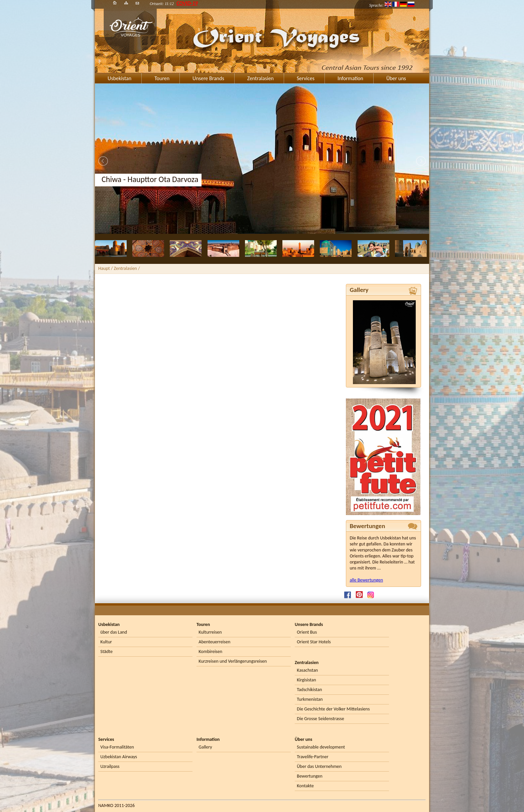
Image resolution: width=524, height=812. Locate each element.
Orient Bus (307, 632)
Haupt (104, 268)
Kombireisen (210, 652)
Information (350, 78)
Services (306, 78)
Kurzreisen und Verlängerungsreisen (233, 661)
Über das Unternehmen (319, 766)
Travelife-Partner (312, 757)
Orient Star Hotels (314, 642)
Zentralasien (260, 78)
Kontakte (305, 786)
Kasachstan (307, 670)
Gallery (205, 747)
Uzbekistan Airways (119, 757)
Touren (162, 78)
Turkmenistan (310, 699)
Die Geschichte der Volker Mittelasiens (333, 709)
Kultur (106, 642)
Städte (106, 652)
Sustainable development (321, 747)
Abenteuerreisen (214, 642)
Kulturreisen (210, 632)
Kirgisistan (306, 680)
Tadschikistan (309, 690)
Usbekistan (119, 78)
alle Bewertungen (366, 580)
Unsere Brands (208, 78)
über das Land (114, 632)
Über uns (396, 78)
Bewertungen (309, 776)
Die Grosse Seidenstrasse (320, 719)
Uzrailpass (110, 766)
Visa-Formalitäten (117, 747)
